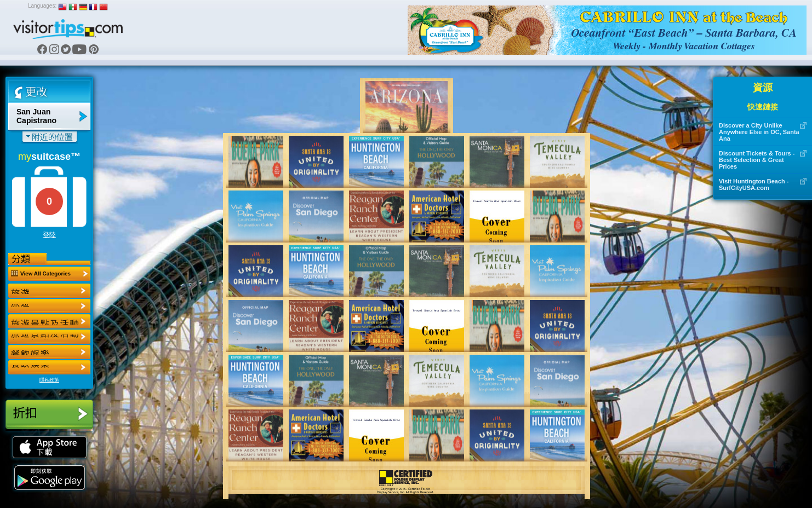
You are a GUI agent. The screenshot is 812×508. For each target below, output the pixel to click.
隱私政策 (49, 380)
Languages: (42, 6)
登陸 (49, 235)
